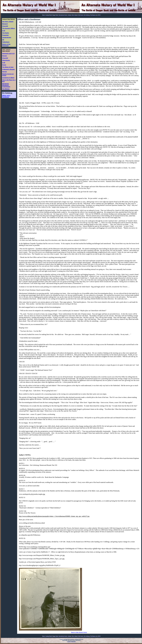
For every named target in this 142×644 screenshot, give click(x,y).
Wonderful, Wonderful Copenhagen (6, 85)
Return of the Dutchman (6, 45)
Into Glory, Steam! (8, 22)
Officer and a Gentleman (6, 96)
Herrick (5, 72)
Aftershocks (6, 60)
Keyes (4, 65)
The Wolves (6, 89)
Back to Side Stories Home (79, 632)
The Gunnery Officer (9, 28)
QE (3, 40)
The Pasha (6, 33)
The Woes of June (8, 67)
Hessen (5, 56)
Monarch (5, 24)
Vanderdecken (7, 37)
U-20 (4, 31)
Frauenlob (5, 35)
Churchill (5, 26)
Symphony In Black (8, 78)
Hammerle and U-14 (8, 53)
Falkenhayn (6, 42)
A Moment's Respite (8, 69)
